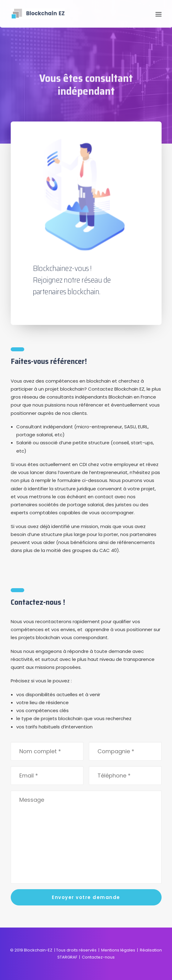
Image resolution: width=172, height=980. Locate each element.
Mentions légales (118, 950)
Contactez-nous (98, 957)
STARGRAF (67, 957)
